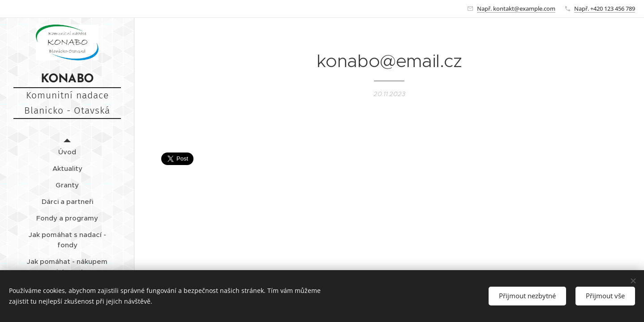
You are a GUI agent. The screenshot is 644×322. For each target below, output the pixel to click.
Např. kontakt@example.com (516, 8)
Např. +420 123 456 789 (605, 8)
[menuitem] (67, 152)
